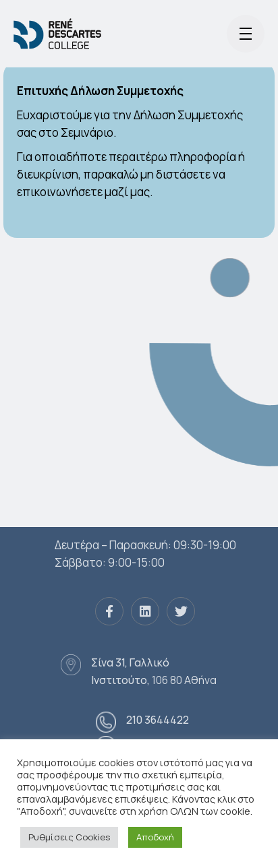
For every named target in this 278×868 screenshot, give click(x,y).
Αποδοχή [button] (155, 837)
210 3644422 (158, 720)
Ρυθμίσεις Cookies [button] (69, 837)
